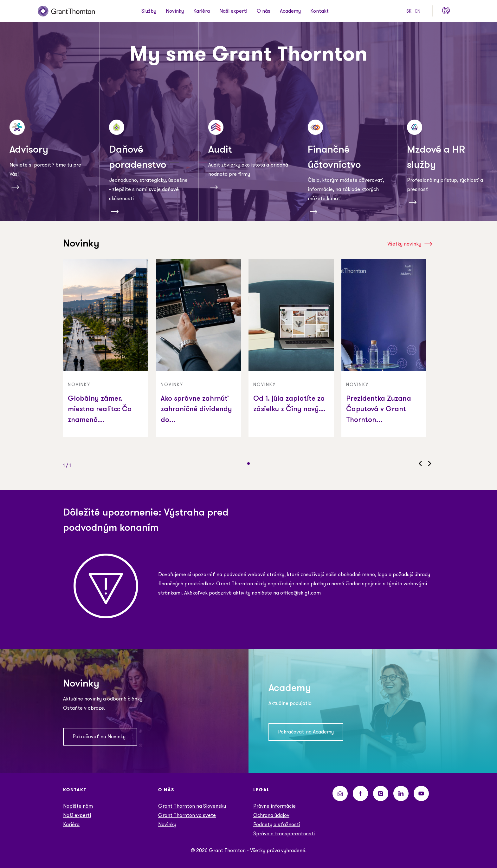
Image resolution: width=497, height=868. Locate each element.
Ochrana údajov (271, 815)
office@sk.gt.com (300, 593)
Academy (290, 11)
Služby (149, 11)
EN (418, 11)
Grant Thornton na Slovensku (192, 806)
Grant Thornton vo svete (187, 815)
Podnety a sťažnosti (277, 825)
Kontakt (319, 11)
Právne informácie (274, 806)
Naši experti (233, 11)
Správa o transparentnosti (284, 834)
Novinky (175, 11)
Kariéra (202, 11)
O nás (264, 11)
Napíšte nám (78, 806)
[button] (248, 464)
